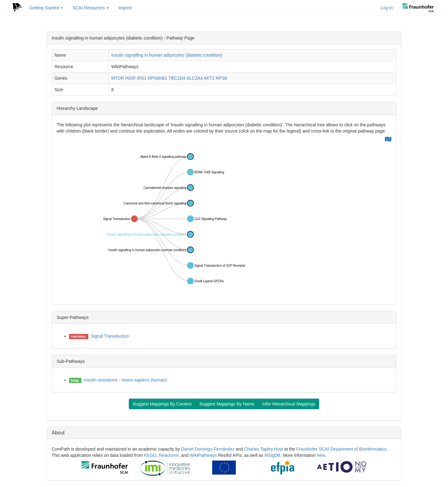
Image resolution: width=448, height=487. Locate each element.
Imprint (125, 8)
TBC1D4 (177, 78)
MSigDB (272, 455)
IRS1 (142, 78)
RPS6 (221, 78)
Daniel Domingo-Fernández (208, 449)
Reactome (169, 455)
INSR (131, 78)
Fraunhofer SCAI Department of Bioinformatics (341, 449)
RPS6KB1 (158, 78)
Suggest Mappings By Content (162, 404)
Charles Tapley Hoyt (264, 449)
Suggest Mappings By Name (227, 404)
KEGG (150, 455)
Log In (387, 8)
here (321, 455)
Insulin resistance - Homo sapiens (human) (125, 380)
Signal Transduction (110, 336)
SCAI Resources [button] (91, 8)
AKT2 (209, 78)
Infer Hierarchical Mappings (289, 404)
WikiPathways (203, 455)
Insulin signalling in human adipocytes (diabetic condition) (167, 55)
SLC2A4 (194, 78)
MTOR (118, 78)
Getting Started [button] (46, 8)
